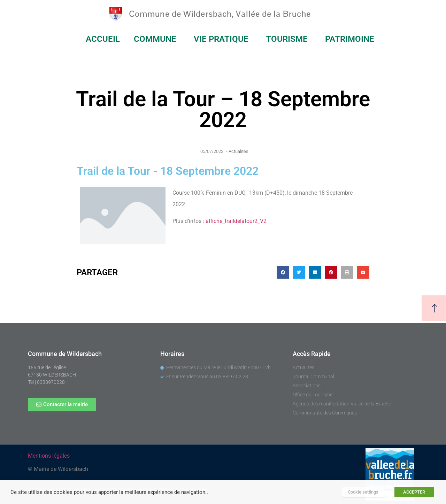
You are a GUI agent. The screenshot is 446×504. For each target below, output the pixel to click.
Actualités (239, 151)
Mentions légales (49, 456)
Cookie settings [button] (363, 492)
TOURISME (289, 39)
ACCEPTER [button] (414, 492)
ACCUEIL (103, 39)
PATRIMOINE (351, 39)
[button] (283, 272)
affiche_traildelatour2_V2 (236, 221)
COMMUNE (157, 39)
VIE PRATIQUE (223, 39)
